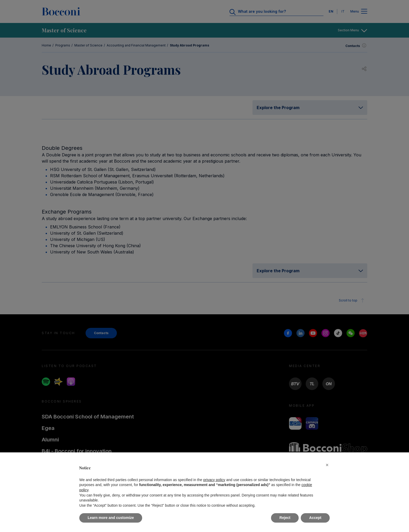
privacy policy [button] (214, 480)
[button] (327, 465)
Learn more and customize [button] (111, 518)
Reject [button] (285, 518)
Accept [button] (315, 518)
